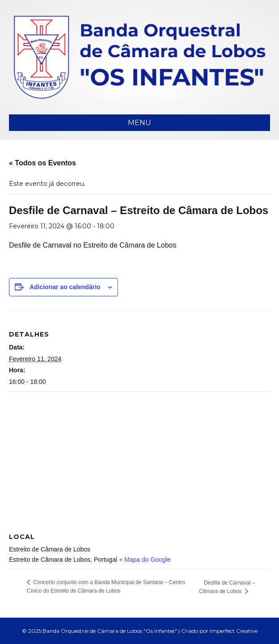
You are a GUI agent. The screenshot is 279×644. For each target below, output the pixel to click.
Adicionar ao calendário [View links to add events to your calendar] (65, 287)
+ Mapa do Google (145, 560)
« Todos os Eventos (42, 163)
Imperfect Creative (234, 631)
